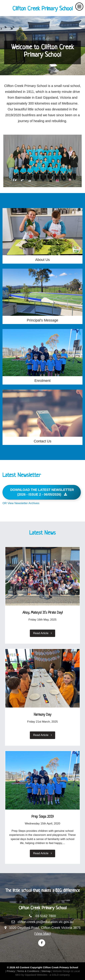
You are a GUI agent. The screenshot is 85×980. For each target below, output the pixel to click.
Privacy (11, 971)
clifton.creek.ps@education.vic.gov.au (46, 922)
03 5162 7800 (46, 916)
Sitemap (46, 971)
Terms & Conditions (28, 971)
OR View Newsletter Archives (21, 503)
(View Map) (43, 934)
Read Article (42, 633)
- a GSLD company (59, 975)
